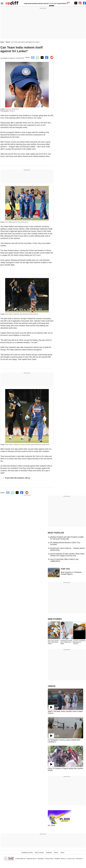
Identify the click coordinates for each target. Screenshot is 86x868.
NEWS (30, 4)
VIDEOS (52, 686)
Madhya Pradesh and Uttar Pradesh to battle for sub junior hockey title (67, 538)
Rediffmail (49, 853)
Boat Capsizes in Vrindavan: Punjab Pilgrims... (71, 573)
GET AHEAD (58, 4)
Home (2, 42)
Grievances (79, 859)
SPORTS (52, 4)
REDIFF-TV (65, 4)
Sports (8, 42)
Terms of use (71, 859)
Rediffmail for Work (27, 853)
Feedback (57, 859)
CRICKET (46, 4)
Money (56, 853)
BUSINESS (35, 4)
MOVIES (41, 4)
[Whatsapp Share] (37, 58)
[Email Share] (32, 58)
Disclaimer (41, 859)
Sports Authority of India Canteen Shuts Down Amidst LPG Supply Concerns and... (67, 555)
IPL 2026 (51, 825)
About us (64, 859)
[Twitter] (76, 3)
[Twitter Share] (42, 58)
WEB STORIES (55, 619)
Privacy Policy (49, 859)
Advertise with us (32, 859)
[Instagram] (80, 3)
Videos (62, 853)
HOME (26, 4)
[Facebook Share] (46, 58)
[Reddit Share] (51, 58)
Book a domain (39, 853)
